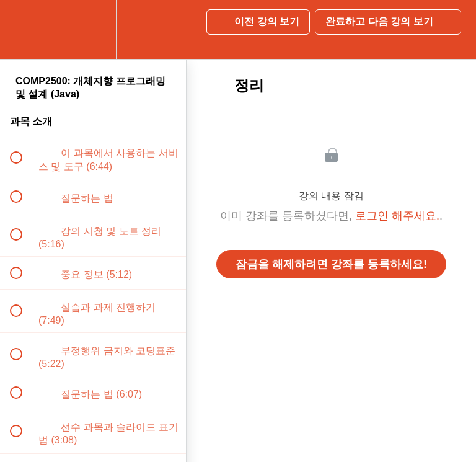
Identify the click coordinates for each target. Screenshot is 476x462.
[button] (23, 29)
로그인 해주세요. (397, 216)
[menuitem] (93, 29)
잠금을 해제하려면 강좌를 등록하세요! (331, 264)
